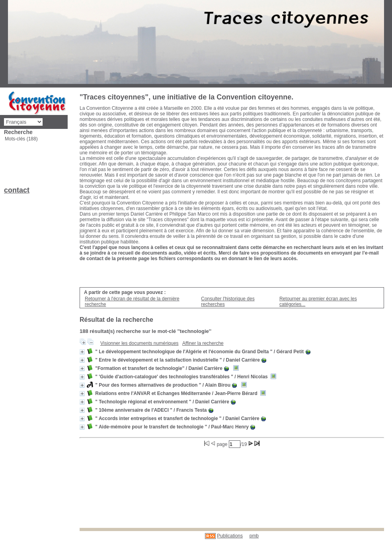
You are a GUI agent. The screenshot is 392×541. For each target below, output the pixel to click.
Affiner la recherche (203, 343)
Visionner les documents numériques (139, 343)
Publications (230, 536)
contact (17, 190)
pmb (254, 536)
